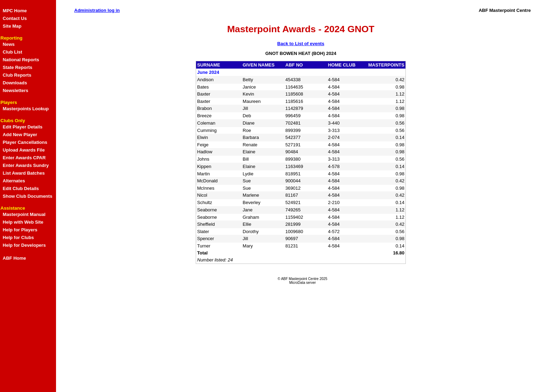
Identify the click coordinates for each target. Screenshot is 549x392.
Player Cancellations (25, 142)
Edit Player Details (23, 127)
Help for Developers (24, 245)
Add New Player (20, 135)
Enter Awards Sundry (26, 165)
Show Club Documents (28, 196)
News (9, 44)
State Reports (18, 67)
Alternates (14, 181)
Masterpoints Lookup (26, 109)
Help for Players (20, 230)
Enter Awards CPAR (24, 158)
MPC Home (15, 11)
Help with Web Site (23, 222)
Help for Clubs (18, 237)
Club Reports (17, 75)
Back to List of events (301, 44)
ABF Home (14, 258)
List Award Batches (24, 173)
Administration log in (97, 10)
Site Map (12, 26)
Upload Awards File (24, 150)
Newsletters (16, 90)
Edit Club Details (21, 188)
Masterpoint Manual (24, 214)
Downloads (15, 83)
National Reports (21, 60)
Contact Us (15, 18)
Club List (13, 52)
